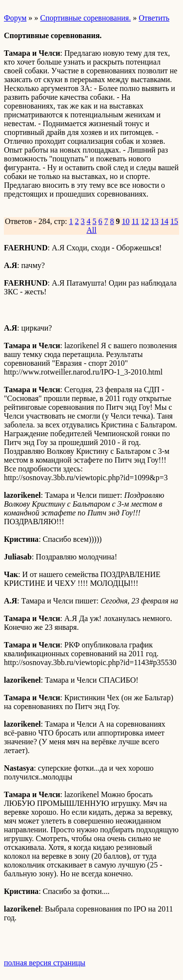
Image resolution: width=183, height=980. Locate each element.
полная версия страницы (45, 963)
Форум (15, 18)
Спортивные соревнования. (85, 18)
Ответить (154, 18)
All (91, 230)
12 (145, 221)
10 (126, 221)
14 (164, 221)
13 (155, 221)
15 (174, 221)
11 (135, 221)
